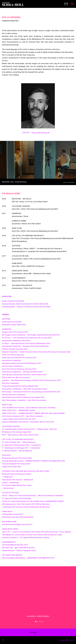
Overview (33, 632)
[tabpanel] (38, 595)
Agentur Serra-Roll (13, 4)
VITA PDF (26, 133)
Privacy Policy (64, 640)
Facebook (7, 640)
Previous (5, 163)
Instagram (53, 132)
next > (45, 632)
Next (71, 163)
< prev (41, 632)
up (3, 640)
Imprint (72, 640)
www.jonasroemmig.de (40, 133)
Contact (66, 4)
